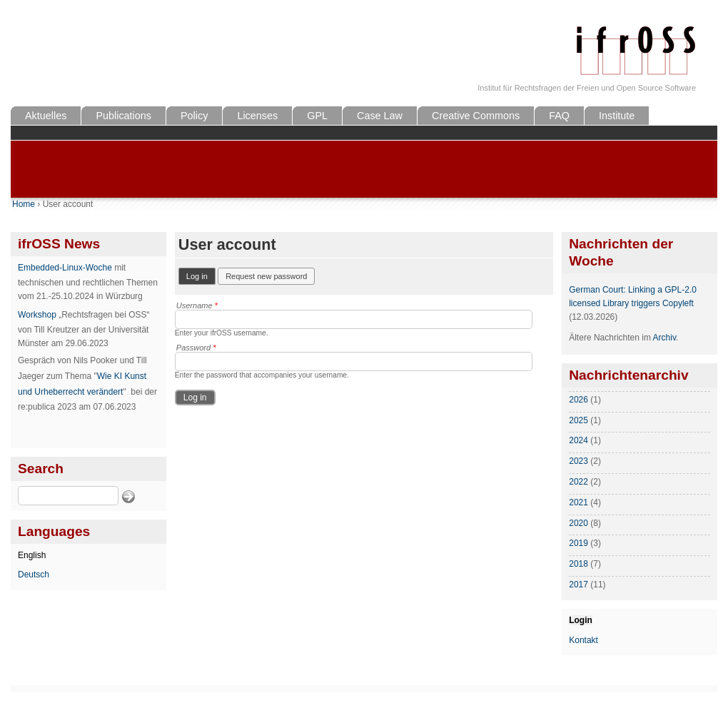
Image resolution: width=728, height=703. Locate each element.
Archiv (664, 338)
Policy (194, 116)
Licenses (257, 116)
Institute (617, 116)
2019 (578, 543)
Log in (201, 275)
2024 (578, 440)
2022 (578, 482)
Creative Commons (476, 116)
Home (24, 204)
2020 (578, 523)
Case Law (380, 116)
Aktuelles (46, 116)
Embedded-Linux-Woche (65, 268)
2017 (578, 585)
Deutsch (34, 575)
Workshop (37, 315)
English (32, 555)
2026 (578, 400)
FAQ (559, 116)
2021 (578, 502)
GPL (317, 116)
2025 (578, 420)
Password (196, 348)
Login (581, 620)
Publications (123, 116)
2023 (578, 461)
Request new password (266, 276)
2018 (578, 564)
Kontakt (583, 640)
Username (197, 305)
